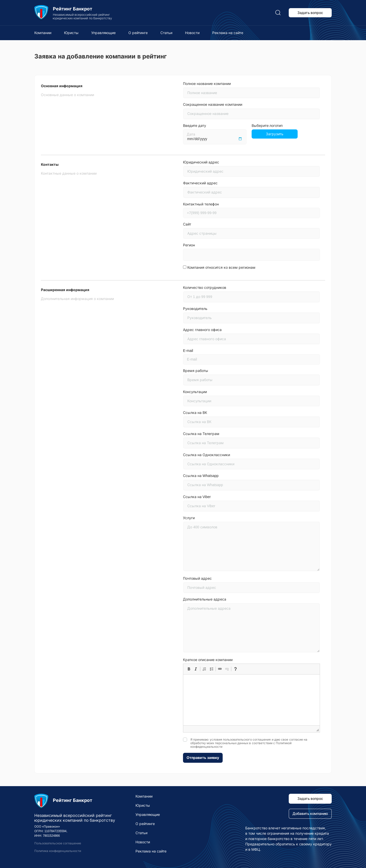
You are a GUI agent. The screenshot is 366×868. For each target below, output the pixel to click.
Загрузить (275, 134)
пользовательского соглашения (247, 740)
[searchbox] (189, 256)
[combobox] (251, 255)
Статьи (166, 33)
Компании (43, 33)
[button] (189, 669)
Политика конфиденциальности (58, 851)
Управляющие (103, 33)
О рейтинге (138, 33)
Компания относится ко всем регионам (221, 267)
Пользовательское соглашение (58, 843)
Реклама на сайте (228, 33)
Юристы (71, 33)
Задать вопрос (310, 13)
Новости (192, 33)
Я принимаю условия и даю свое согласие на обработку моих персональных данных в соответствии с (249, 743)
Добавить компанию (310, 814)
